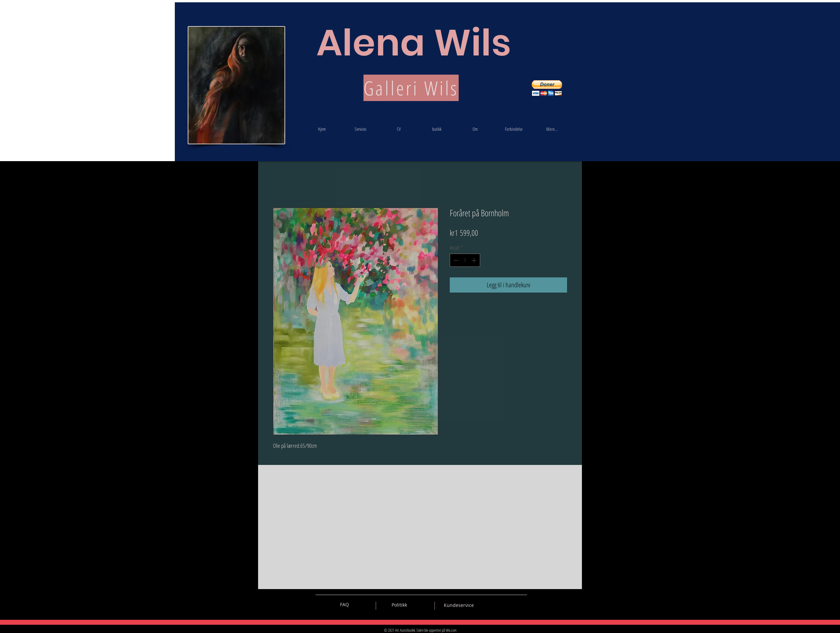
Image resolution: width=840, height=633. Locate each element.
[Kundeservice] (459, 605)
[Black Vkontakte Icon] (487, 605)
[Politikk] (399, 605)
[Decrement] (455, 260)
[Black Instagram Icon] (522, 605)
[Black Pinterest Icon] (511, 605)
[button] (547, 88)
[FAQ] (344, 605)
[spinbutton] (465, 260)
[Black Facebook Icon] (499, 605)
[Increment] (475, 260)
